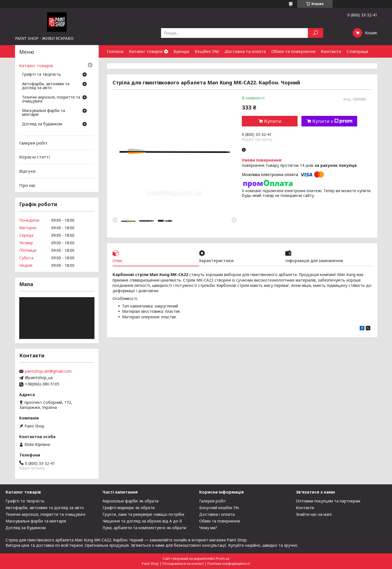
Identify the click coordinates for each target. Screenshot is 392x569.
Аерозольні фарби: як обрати (131, 501)
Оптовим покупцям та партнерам (328, 501)
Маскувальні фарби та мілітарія (43, 113)
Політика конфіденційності (229, 564)
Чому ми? (208, 528)
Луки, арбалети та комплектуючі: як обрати (144, 528)
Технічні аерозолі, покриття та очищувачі (51, 99)
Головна (115, 51)
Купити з (332, 121)
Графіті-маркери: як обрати (129, 508)
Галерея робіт (33, 143)
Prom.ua (223, 559)
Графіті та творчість (42, 75)
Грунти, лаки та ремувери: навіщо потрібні (143, 514)
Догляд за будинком (42, 124)
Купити (273, 121)
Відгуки (27, 171)
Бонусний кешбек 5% (219, 508)
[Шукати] (316, 33)
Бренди (181, 51)
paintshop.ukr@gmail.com (48, 371)
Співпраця (357, 51)
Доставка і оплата (217, 514)
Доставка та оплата (245, 51)
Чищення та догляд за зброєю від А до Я (142, 521)
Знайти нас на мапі (314, 514)
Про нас (28, 185)
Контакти (331, 51)
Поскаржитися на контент (183, 564)
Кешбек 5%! (207, 51)
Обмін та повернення (293, 51)
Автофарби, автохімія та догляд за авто (46, 86)
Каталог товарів (146, 51)
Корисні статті (35, 157)
